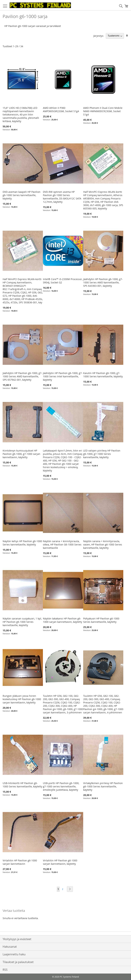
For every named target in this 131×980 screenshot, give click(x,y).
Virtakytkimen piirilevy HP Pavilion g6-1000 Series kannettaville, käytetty (103, 786)
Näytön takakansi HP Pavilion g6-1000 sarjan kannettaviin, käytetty (63, 620)
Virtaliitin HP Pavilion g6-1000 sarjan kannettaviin (20, 862)
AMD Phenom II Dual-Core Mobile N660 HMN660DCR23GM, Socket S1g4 (103, 111)
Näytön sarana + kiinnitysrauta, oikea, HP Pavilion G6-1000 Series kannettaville (62, 544)
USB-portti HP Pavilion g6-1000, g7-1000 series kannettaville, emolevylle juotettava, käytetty (61, 786)
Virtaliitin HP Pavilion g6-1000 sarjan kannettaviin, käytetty (60, 862)
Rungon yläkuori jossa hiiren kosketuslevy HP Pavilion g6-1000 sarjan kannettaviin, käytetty (22, 699)
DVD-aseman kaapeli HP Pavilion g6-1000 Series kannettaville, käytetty (22, 195)
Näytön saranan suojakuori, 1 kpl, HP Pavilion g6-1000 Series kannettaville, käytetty (22, 622)
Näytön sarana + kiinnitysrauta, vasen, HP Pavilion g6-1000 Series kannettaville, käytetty (103, 544)
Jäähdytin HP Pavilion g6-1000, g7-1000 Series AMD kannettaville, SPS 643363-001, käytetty (103, 282)
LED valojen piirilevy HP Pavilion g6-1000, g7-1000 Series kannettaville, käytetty (102, 454)
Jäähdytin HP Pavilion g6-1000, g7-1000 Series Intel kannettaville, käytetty (63, 376)
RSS (5, 970)
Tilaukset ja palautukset (18, 962)
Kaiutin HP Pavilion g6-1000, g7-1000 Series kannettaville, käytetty (103, 375)
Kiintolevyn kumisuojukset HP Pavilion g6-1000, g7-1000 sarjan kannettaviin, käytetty (21, 454)
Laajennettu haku (14, 954)
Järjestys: (99, 36)
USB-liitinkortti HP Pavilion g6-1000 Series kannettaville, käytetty (22, 785)
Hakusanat (10, 947)
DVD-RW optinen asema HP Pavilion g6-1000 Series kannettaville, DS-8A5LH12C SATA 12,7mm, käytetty (62, 197)
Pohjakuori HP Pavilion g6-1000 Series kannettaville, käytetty (101, 620)
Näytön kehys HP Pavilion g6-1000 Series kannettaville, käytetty (22, 543)
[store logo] (40, 5)
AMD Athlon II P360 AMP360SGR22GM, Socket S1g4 (61, 110)
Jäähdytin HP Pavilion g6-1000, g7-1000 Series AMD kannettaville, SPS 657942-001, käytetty (22, 376)
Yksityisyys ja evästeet (17, 939)
